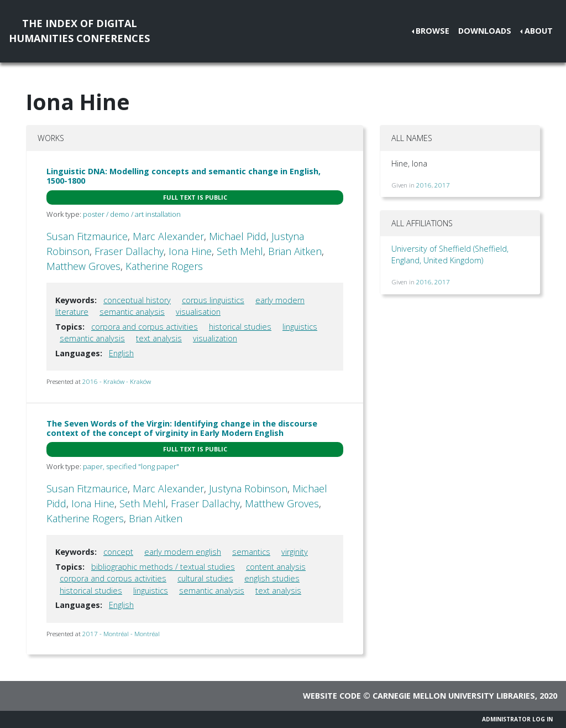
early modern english (183, 552)
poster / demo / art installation (132, 214)
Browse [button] (433, 31)
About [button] (539, 31)
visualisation (198, 312)
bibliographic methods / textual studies (163, 567)
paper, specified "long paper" (131, 466)
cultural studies (205, 578)
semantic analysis (132, 312)
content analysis (276, 567)
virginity (295, 552)
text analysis (159, 338)
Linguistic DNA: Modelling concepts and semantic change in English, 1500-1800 (184, 176)
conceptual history (137, 300)
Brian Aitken (295, 251)
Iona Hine (190, 251)
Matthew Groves (83, 266)
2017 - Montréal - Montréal (121, 634)
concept (118, 552)
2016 (424, 185)
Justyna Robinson (248, 488)
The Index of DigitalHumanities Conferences (79, 31)
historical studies (240, 327)
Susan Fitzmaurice (87, 236)
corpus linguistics (213, 300)
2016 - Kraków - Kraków (117, 381)
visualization (215, 338)
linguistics (300, 327)
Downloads (485, 31)
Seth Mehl (240, 251)
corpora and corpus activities (145, 327)
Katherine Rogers (164, 266)
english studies (272, 578)
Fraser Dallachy (129, 251)
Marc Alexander (168, 236)
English (121, 353)
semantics (251, 552)
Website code (332, 696)
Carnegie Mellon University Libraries (454, 696)
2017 (442, 185)
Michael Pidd (238, 236)
